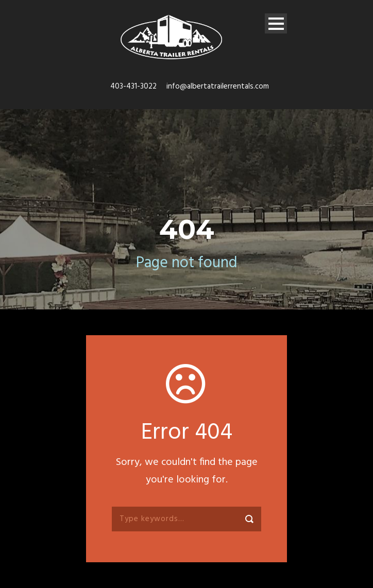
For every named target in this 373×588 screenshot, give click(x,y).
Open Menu (276, 23)
